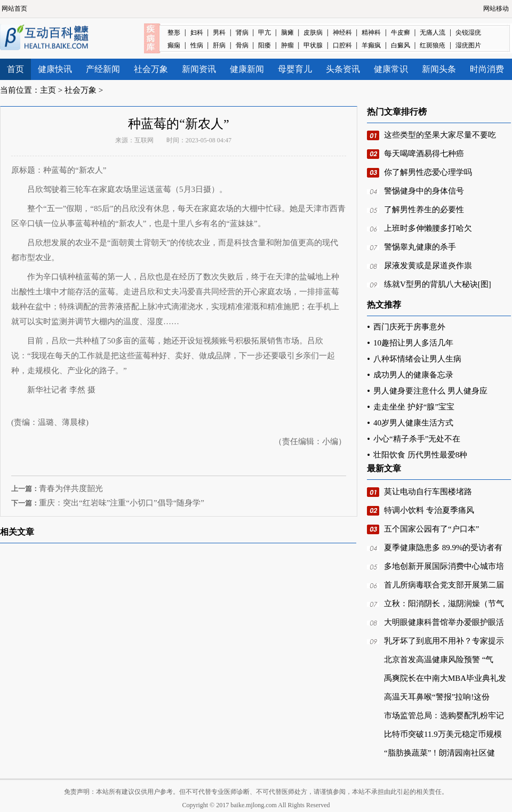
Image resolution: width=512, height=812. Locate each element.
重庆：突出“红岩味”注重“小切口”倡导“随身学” (122, 503)
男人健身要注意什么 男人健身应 (430, 391)
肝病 (219, 45)
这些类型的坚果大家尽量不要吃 (440, 135)
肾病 (242, 33)
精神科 (371, 33)
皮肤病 (313, 33)
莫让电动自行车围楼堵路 (428, 492)
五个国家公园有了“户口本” (431, 529)
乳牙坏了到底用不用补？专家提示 (444, 641)
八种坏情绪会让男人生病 (417, 359)
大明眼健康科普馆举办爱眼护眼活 (444, 622)
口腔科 (342, 45)
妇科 (197, 33)
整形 (174, 33)
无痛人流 (433, 33)
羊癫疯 (371, 45)
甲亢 (265, 33)
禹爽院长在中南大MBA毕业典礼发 (445, 678)
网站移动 (496, 9)
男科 (219, 33)
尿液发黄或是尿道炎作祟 (428, 266)
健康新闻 (247, 69)
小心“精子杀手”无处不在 (417, 439)
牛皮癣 (401, 33)
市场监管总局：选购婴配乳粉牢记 (444, 715)
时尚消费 (487, 69)
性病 (197, 45)
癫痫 (174, 45)
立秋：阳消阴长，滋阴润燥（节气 (444, 604)
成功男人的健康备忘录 (413, 375)
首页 (15, 69)
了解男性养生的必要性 (424, 210)
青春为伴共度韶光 (71, 488)
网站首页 (14, 9)
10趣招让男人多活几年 (413, 343)
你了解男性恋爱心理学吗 (428, 172)
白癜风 (401, 45)
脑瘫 (287, 33)
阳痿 (265, 45)
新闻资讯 (199, 69)
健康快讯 (55, 69)
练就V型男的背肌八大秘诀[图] (438, 284)
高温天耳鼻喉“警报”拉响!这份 (437, 697)
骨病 (242, 45)
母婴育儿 (295, 69)
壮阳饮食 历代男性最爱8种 (420, 455)
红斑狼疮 (433, 45)
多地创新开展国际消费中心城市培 (444, 566)
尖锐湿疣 (468, 33)
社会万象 (151, 69)
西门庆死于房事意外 (409, 327)
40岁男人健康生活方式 (413, 423)
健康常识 (391, 69)
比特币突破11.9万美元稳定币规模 (443, 734)
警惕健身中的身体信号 (424, 191)
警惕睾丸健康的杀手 (420, 247)
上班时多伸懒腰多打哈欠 (428, 228)
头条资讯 (343, 69)
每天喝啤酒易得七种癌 (424, 154)
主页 (48, 90)
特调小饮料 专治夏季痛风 (429, 510)
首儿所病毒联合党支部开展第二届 (444, 585)
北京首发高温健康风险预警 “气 (439, 660)
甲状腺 (313, 45)
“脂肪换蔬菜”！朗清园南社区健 (439, 753)
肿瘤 (287, 45)
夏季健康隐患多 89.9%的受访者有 (443, 548)
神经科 (342, 33)
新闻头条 (439, 69)
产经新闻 (103, 69)
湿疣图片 (468, 45)
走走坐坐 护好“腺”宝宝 (414, 407)
